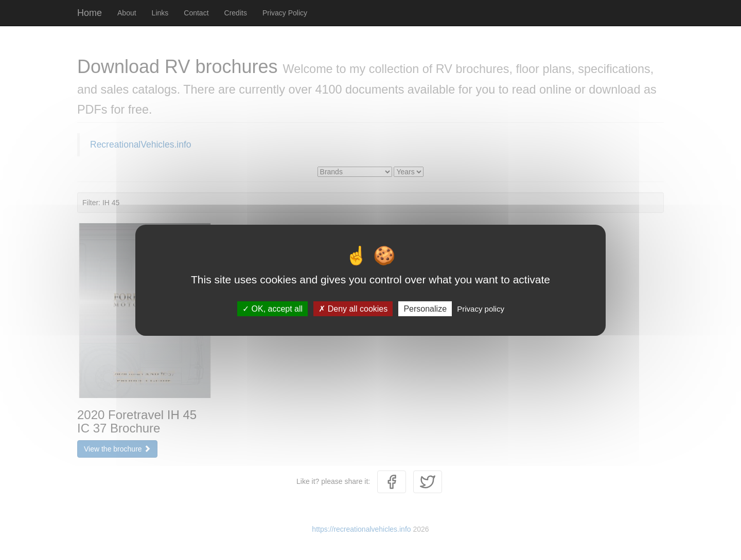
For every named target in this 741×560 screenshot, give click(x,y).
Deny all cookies (353, 308)
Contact (196, 13)
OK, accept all (272, 308)
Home (90, 13)
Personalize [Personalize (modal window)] (425, 308)
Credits (236, 13)
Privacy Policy (285, 13)
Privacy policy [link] (481, 308)
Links (160, 13)
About (127, 13)
